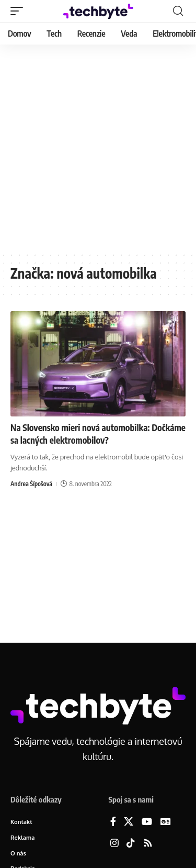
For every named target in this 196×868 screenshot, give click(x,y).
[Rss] (148, 844)
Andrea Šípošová (31, 484)
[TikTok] (131, 844)
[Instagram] (114, 844)
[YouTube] (147, 822)
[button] (19, 11)
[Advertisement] (98, 148)
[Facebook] (113, 822)
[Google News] (166, 822)
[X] (129, 822)
